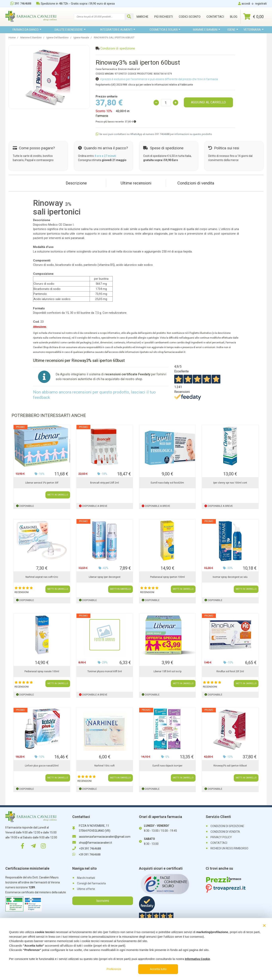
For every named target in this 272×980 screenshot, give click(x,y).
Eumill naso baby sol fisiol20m (167, 483)
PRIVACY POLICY (221, 837)
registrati (261, 4)
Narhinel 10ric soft (105, 766)
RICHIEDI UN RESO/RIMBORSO (229, 848)
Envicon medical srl (129, 69)
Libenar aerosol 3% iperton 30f (42, 483)
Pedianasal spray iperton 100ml (167, 577)
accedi (246, 4)
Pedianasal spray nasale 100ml (42, 671)
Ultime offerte (86, 889)
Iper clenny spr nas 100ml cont (230, 483)
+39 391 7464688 (87, 849)
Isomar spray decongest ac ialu (230, 577)
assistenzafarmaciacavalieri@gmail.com (101, 837)
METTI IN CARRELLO (58, 495)
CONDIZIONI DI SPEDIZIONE (227, 826)
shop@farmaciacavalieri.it (92, 843)
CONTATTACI (219, 843)
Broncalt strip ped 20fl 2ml (105, 483)
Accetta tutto (158, 969)
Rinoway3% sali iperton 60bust (230, 766)
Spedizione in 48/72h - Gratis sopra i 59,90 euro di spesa (75, 4)
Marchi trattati (86, 878)
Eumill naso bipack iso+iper (167, 766)
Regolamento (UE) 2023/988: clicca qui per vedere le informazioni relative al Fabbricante (144, 85)
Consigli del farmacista (91, 883)
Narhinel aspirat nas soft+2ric (42, 577)
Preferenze (114, 969)
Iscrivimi (103, 901)
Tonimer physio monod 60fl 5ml (105, 671)
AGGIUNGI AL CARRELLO (208, 102)
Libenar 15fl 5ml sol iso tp (167, 671)
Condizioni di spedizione (118, 48)
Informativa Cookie (197, 959)
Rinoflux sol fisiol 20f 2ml (230, 671)
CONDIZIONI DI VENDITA (225, 832)
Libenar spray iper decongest (105, 577)
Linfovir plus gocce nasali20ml (42, 766)
